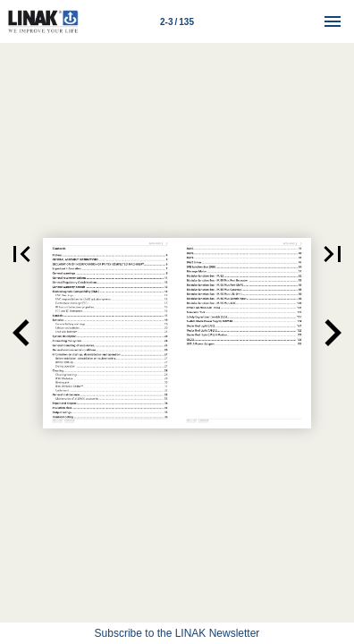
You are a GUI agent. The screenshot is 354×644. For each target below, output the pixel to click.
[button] (21, 254)
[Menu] (333, 21)
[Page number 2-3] (177, 21)
